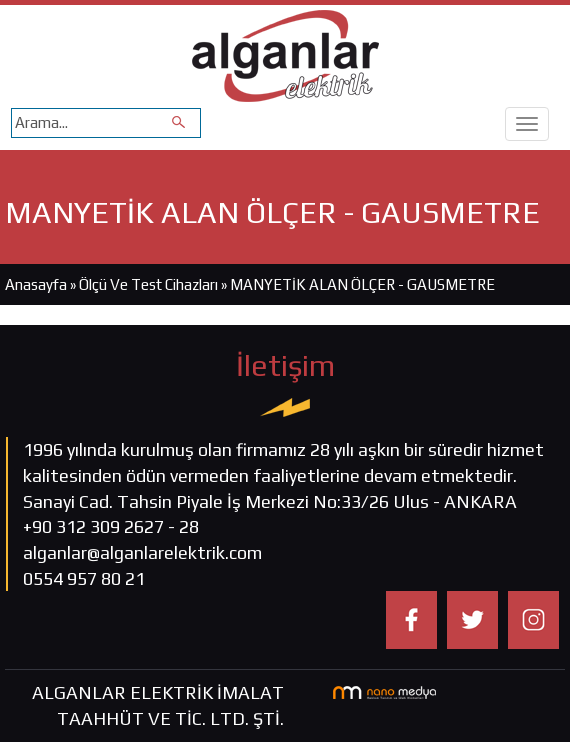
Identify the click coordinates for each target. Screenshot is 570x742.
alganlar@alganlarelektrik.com (142, 552)
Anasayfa (36, 284)
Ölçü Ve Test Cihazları (148, 284)
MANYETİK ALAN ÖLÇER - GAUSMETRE (362, 284)
